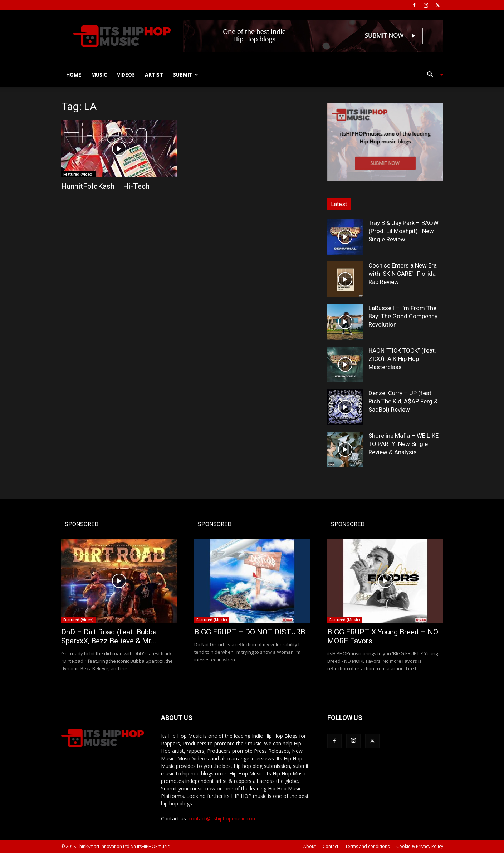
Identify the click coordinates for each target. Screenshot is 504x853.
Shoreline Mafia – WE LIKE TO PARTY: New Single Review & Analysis (403, 444)
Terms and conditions (367, 846)
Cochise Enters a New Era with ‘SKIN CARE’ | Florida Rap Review (403, 274)
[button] (432, 75)
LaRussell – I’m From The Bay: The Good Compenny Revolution (403, 316)
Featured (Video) (79, 174)
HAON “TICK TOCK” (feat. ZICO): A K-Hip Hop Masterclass (402, 359)
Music (99, 75)
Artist (154, 75)
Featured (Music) (212, 620)
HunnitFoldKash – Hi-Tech (105, 186)
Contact (331, 846)
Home (74, 75)
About (310, 846)
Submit (186, 75)
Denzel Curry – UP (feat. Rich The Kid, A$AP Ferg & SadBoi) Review (403, 401)
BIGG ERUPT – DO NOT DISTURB (250, 632)
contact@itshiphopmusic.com (223, 818)
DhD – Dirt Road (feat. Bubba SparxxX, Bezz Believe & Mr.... (110, 636)
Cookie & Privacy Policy (420, 846)
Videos (126, 75)
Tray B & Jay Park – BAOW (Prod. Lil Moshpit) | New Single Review (403, 231)
